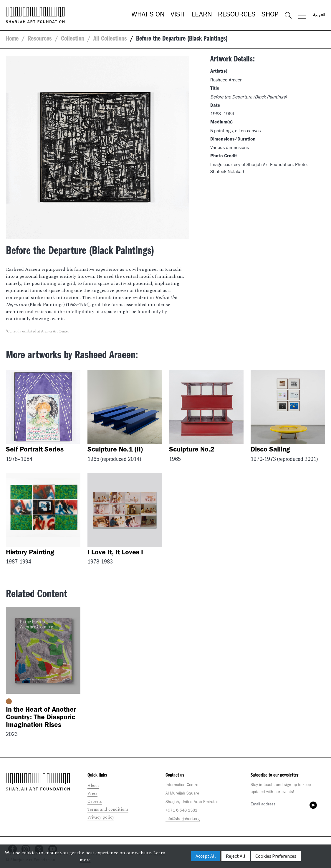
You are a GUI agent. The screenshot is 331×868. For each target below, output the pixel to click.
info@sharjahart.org (183, 820)
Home (12, 39)
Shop (270, 15)
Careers (95, 801)
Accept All (206, 856)
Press (92, 793)
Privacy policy (101, 817)
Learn (202, 15)
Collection (73, 39)
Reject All (236, 856)
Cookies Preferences (276, 856)
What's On (148, 15)
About (93, 786)
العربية (319, 15)
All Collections (110, 39)
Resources (237, 15)
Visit (178, 15)
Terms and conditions (108, 809)
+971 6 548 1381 (181, 811)
